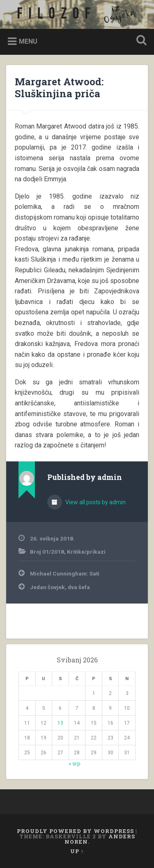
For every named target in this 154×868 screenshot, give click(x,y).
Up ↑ (77, 851)
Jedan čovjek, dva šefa (60, 587)
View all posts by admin (95, 502)
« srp (75, 763)
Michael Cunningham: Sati (65, 573)
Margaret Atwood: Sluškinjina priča (59, 88)
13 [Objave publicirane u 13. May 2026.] (60, 723)
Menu (28, 41)
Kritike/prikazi (86, 552)
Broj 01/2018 (47, 552)
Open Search (140, 41)
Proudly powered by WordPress (75, 831)
